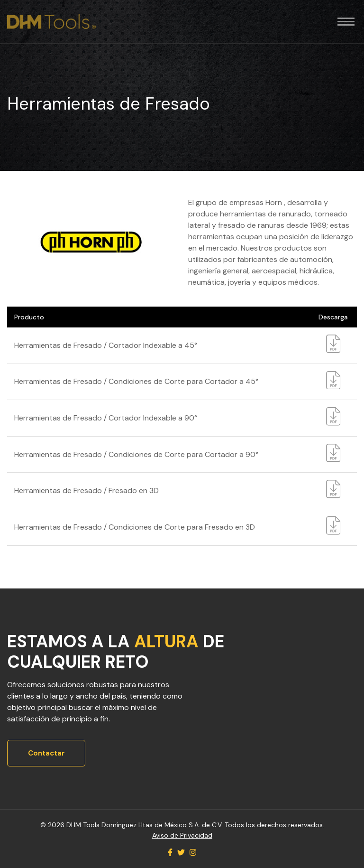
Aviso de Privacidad (182, 835)
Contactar (46, 753)
